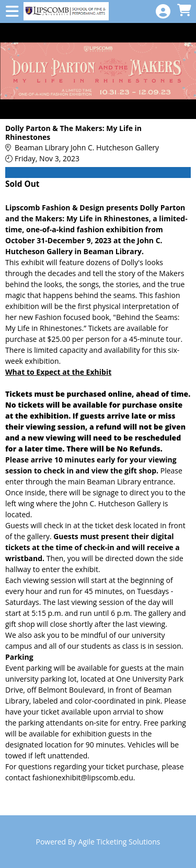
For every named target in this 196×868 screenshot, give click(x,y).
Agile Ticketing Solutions (119, 842)
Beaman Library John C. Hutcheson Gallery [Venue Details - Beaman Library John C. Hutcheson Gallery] (87, 147)
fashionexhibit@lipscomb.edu (83, 777)
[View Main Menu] (12, 12)
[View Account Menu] (163, 12)
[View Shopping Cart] (184, 11)
